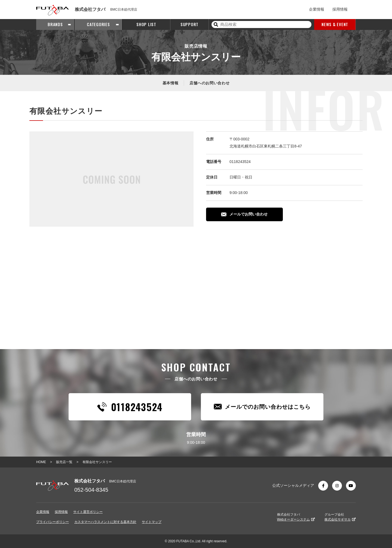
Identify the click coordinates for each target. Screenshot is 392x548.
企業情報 (317, 9)
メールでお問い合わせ (244, 214)
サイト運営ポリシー (88, 512)
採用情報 (340, 9)
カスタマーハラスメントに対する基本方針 (105, 522)
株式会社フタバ (296, 517)
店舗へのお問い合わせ (209, 83)
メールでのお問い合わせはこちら (262, 407)
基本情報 (171, 83)
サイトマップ (152, 522)
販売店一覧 (64, 462)
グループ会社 (340, 517)
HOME (41, 462)
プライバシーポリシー (53, 522)
